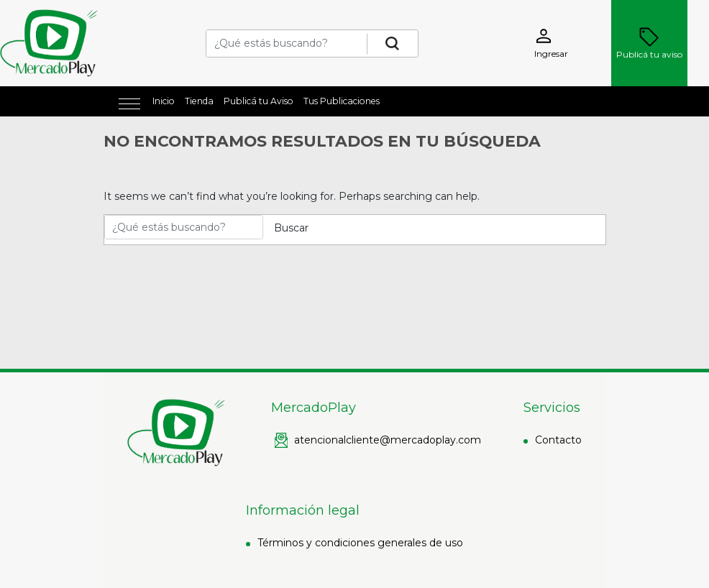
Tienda (199, 101)
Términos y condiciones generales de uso (360, 543)
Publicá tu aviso (649, 43)
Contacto (558, 440)
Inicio (164, 101)
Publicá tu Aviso (259, 101)
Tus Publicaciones (342, 101)
